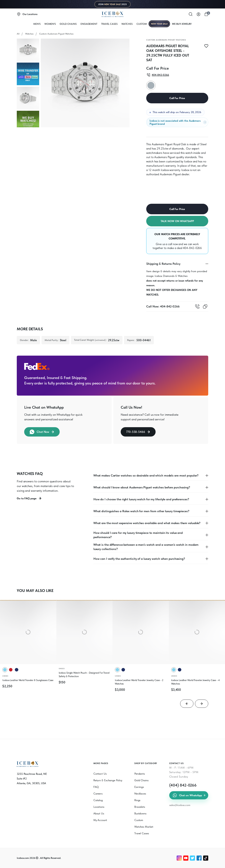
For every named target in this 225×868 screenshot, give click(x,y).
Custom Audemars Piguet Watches (56, 34)
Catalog (98, 800)
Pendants (140, 774)
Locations (99, 807)
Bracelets (140, 807)
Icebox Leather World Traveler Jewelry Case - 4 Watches (195, 682)
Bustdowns (140, 813)
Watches (29, 34)
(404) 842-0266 (183, 785)
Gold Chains (68, 24)
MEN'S (37, 24)
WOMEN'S (50, 24)
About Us (99, 813)
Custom (142, 24)
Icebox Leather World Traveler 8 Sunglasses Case (28, 680)
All (18, 34)
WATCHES (127, 24)
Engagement (89, 24)
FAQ (96, 787)
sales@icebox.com (180, 805)
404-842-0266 (192, 248)
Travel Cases (109, 24)
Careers (98, 794)
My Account (100, 820)
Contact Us (100, 774)
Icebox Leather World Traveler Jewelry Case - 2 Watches (139, 682)
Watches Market (144, 827)
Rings (137, 800)
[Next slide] (202, 704)
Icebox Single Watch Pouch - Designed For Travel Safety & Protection (84, 674)
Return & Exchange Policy (108, 780)
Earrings (139, 787)
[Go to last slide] (187, 704)
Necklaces (140, 794)
